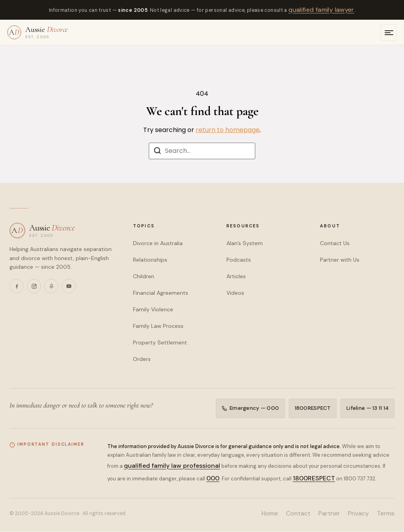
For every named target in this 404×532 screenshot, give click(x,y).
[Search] (157, 152)
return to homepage (228, 130)
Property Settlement (160, 342)
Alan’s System (245, 243)
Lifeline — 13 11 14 (368, 408)
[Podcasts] (51, 286)
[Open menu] (389, 32)
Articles (236, 276)
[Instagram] (34, 286)
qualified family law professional (172, 466)
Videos (235, 293)
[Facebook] (17, 286)
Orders (142, 359)
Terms (386, 514)
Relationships (150, 260)
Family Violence (153, 309)
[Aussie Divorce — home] (37, 32)
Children (144, 276)
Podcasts (239, 260)
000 (213, 479)
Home (270, 514)
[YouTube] (69, 286)
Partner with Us (340, 260)
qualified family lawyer (321, 10)
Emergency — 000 (250, 408)
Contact (298, 514)
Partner (329, 514)
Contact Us (335, 243)
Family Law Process (158, 326)
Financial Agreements (161, 293)
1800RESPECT (312, 408)
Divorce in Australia (158, 243)
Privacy (358, 514)
